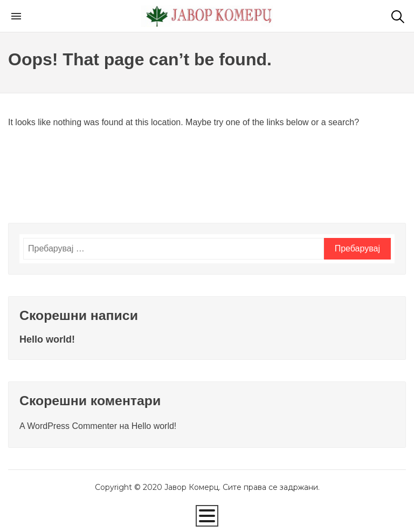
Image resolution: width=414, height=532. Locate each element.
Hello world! (47, 339)
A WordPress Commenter (68, 426)
